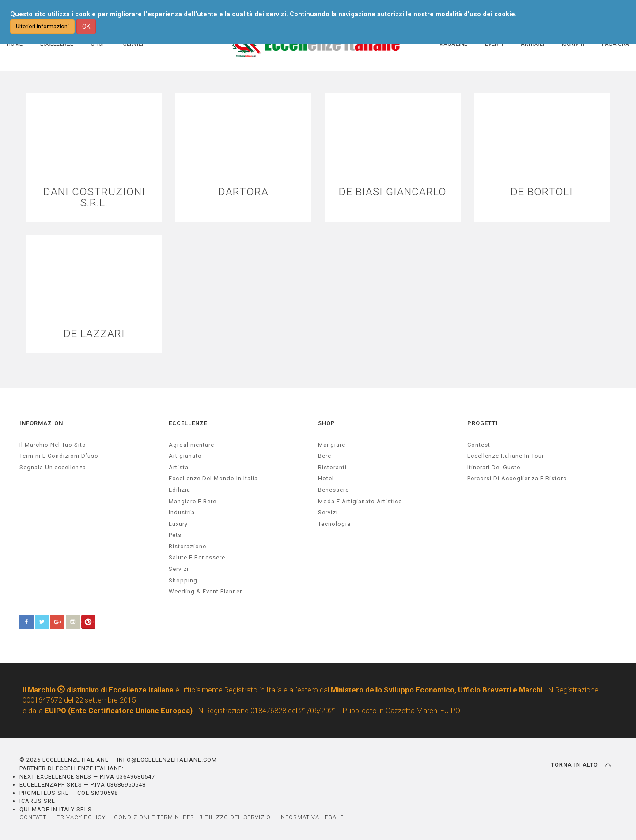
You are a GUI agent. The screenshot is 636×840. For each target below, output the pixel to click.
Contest (479, 445)
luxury (178, 524)
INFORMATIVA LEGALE (311, 817)
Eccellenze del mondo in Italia (213, 478)
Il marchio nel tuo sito (53, 445)
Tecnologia (334, 524)
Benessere (333, 490)
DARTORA (243, 192)
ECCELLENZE (188, 423)
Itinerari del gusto (494, 467)
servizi (179, 569)
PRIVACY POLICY (81, 817)
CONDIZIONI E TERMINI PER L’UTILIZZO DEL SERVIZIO (192, 817)
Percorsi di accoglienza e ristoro (517, 478)
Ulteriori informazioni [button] (42, 26)
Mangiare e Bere (193, 501)
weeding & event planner (205, 591)
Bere (325, 456)
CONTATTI (34, 817)
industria (182, 512)
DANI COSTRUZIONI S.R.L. (94, 198)
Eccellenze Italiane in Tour (506, 456)
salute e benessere (197, 557)
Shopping (183, 580)
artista (179, 467)
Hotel (326, 478)
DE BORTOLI (542, 192)
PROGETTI (483, 423)
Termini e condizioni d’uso (59, 456)
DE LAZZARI (94, 334)
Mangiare (332, 445)
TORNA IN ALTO (581, 765)
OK (86, 27)
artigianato (185, 456)
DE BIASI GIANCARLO (393, 192)
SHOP (327, 423)
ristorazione (187, 546)
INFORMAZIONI (42, 423)
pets (175, 535)
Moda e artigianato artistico (360, 501)
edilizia (180, 490)
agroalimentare (191, 445)
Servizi (328, 512)
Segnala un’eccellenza (53, 467)
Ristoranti (332, 467)
